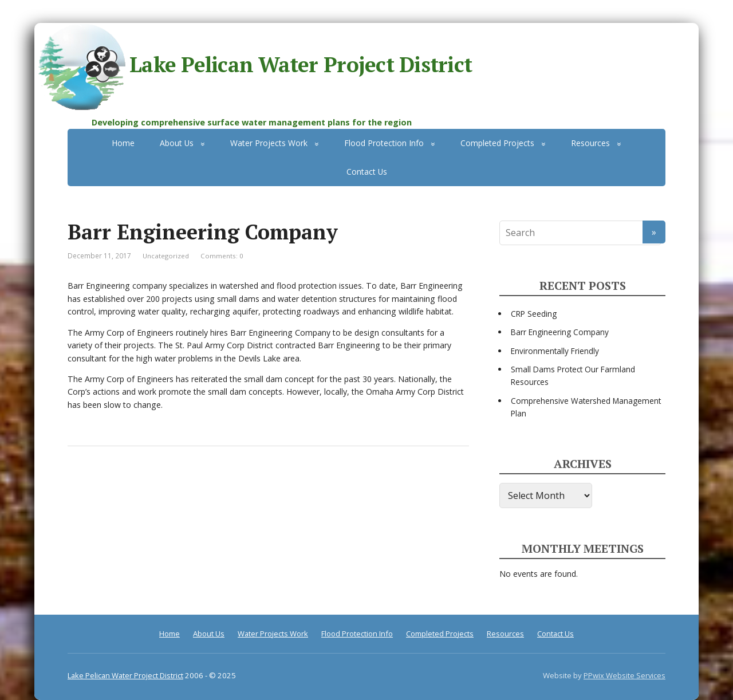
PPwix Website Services (624, 675)
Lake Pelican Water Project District (253, 67)
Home (123, 143)
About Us (177, 143)
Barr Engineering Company (560, 332)
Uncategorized (166, 256)
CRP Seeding (534, 314)
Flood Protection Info (384, 143)
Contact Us (367, 172)
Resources (590, 143)
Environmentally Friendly (555, 351)
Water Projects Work (269, 143)
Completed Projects (497, 143)
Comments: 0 (222, 256)
